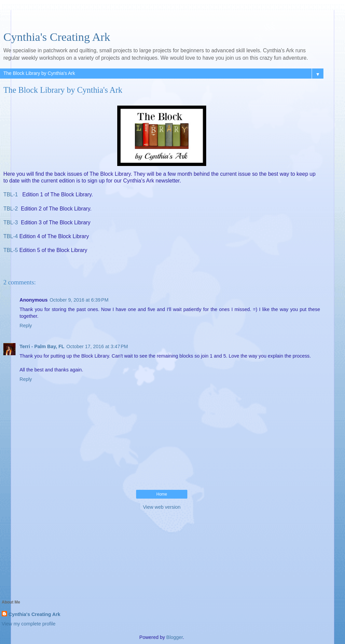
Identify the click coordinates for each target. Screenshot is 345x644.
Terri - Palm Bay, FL (42, 346)
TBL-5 (11, 250)
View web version (162, 507)
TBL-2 (11, 209)
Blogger (175, 637)
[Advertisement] (162, 19)
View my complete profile (29, 624)
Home (162, 494)
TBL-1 (11, 194)
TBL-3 (11, 222)
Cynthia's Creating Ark (57, 37)
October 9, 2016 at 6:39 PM (79, 300)
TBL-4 (11, 236)
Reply (26, 326)
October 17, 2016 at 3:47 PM (97, 346)
